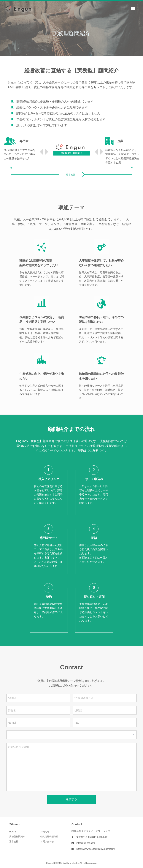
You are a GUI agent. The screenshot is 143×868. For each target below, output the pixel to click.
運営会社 (14, 842)
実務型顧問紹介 (17, 837)
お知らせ (45, 832)
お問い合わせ (47, 842)
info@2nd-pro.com (86, 843)
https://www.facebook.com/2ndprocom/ (96, 849)
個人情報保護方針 (49, 837)
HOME (13, 832)
